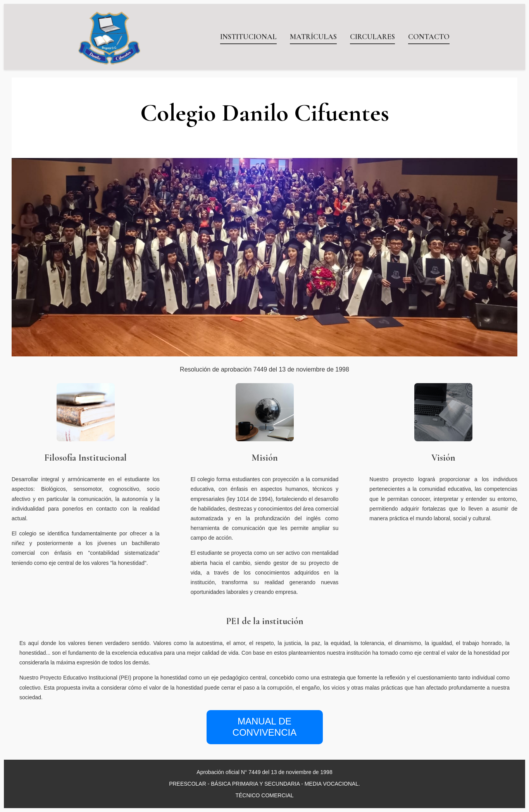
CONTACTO (429, 37)
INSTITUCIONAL (248, 37)
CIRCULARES (372, 37)
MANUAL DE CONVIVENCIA (264, 727)
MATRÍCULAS (313, 37)
